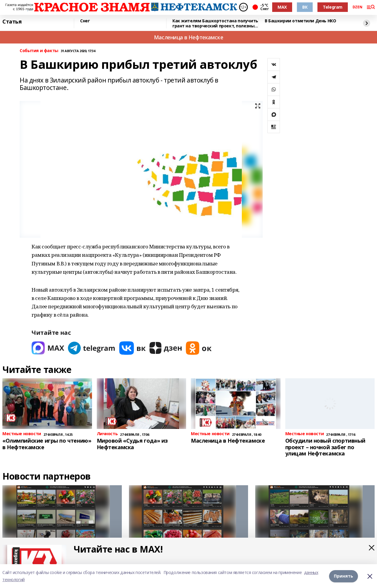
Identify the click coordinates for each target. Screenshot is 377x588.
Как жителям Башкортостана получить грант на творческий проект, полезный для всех (215, 23)
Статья (12, 22)
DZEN (357, 7)
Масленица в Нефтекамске (188, 37)
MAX (282, 7)
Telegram (333, 7)
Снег (85, 21)
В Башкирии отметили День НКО (300, 21)
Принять (343, 576)
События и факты (39, 51)
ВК (305, 7)
